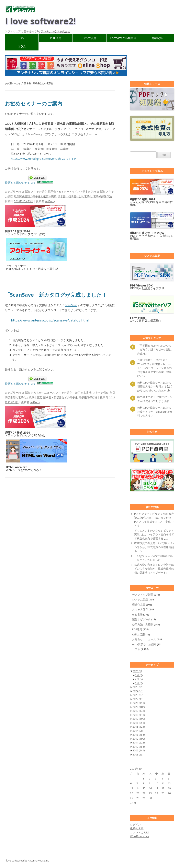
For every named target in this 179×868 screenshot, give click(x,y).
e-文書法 (25, 191)
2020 (139, 707)
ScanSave (71, 305)
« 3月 (133, 803)
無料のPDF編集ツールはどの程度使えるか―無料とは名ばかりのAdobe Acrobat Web (154, 386)
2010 (139, 747)
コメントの (139, 832)
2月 (139, 679)
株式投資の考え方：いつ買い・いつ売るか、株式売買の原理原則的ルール (154, 547)
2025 (138, 687)
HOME (22, 38)
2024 (138, 691)
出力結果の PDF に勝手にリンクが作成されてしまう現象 (155, 399)
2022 (138, 699)
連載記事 (157, 38)
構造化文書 (139, 605)
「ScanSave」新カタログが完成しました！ (56, 295)
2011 (139, 742)
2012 (139, 739)
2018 (139, 715)
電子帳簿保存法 (103, 196)
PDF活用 (56, 38)
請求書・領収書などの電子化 (75, 196)
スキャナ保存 (39, 191)
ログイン (135, 824)
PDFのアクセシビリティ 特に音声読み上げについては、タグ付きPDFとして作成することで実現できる (154, 520)
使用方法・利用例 (143, 624)
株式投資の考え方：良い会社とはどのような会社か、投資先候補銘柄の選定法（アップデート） (154, 569)
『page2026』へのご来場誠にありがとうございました (153, 558)
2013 (139, 735)
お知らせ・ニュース (43, 392)
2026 (137, 671)
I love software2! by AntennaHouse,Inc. (27, 861)
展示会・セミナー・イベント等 (67, 191)
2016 (139, 723)
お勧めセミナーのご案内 (34, 103)
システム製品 (140, 599)
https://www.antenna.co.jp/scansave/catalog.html (50, 320)
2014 (138, 731)
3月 (139, 675)
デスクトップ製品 (143, 595)
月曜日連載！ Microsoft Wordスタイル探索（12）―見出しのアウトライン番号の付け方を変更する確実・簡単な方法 (154, 368)
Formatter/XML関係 (123, 38)
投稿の (137, 828)
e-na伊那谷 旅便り (144, 644)
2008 (138, 754)
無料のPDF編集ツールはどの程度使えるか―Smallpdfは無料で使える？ (155, 412)
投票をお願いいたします (21, 183)
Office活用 (89, 38)
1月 (139, 683)
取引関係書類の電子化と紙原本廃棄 (35, 196)
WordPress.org (139, 836)
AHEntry (50, 201)
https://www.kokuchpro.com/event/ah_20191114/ (43, 159)
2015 (139, 727)
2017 (139, 719)
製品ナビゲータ (141, 619)
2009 (139, 750)
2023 (138, 695)
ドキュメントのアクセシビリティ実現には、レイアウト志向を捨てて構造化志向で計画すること (154, 534)
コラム (22, 46)
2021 (139, 703)
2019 (139, 711)
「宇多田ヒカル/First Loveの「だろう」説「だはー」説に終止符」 (154, 349)
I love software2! (40, 21)
